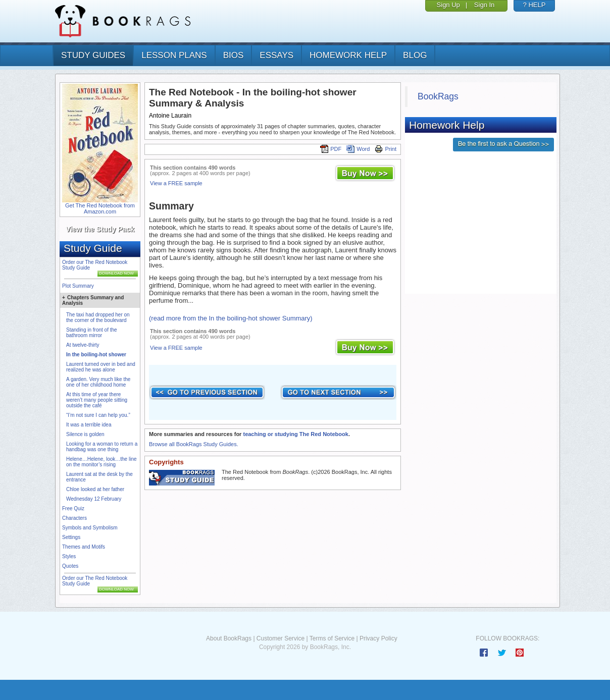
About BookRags (229, 638)
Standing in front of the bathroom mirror (92, 333)
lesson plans (174, 55)
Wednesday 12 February (94, 499)
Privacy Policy (378, 638)
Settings (71, 537)
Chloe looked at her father (95, 489)
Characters (74, 518)
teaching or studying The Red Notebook (295, 434)
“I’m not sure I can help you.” (98, 415)
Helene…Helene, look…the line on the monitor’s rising (101, 462)
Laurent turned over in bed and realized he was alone (101, 367)
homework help (348, 55)
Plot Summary (78, 286)
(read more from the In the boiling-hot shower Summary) (231, 318)
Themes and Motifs (84, 547)
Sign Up (448, 5)
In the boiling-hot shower (96, 355)
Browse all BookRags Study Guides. (194, 444)
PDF (331, 149)
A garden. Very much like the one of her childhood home (98, 382)
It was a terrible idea (89, 425)
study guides (93, 55)
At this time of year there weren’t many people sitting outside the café (97, 400)
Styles (69, 556)
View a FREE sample (176, 183)
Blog (415, 55)
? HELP (535, 5)
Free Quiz (73, 508)
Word (358, 149)
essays (276, 55)
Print (386, 149)
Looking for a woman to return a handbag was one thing (102, 447)
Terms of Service (332, 638)
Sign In (484, 5)
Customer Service (281, 638)
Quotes (70, 566)
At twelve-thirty (83, 345)
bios (234, 55)
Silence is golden (85, 434)
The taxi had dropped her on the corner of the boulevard (98, 317)
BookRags (438, 96)
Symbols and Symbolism (90, 528)
